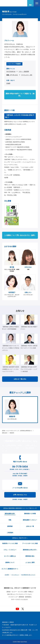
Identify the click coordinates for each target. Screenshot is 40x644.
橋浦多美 (12, 433)
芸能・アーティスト (12, 75)
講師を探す (5, 433)
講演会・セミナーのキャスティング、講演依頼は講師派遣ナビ (17, 431)
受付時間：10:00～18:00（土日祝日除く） (20, 467)
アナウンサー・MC (27, 75)
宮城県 (8, 83)
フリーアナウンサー (12, 410)
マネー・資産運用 (24, 72)
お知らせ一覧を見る (20, 379)
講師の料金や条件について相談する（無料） (20, 95)
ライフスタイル (11, 72)
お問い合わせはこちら (20, 495)
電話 (30, 5)
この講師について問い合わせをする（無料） (20, 235)
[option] (12, 410)
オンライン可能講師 (15, 64)
